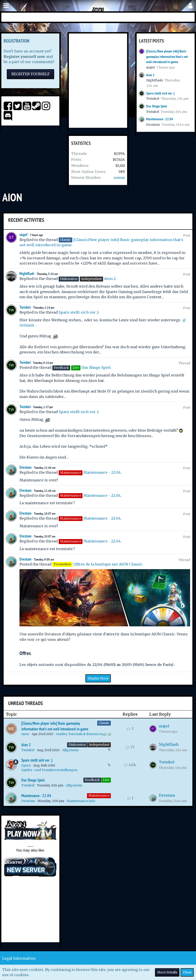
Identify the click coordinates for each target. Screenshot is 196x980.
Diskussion (77, 745)
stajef (150, 67)
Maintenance (99, 795)
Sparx (26, 765)
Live (106, 780)
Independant (99, 745)
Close (187, 972)
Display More (98, 678)
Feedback (92, 780)
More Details (167, 972)
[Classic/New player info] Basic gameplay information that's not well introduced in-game (167, 57)
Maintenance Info (81, 801)
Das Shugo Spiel (157, 106)
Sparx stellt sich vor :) (160, 93)
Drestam (153, 125)
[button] (6, 6)
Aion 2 (150, 75)
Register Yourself (30, 74)
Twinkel (153, 99)
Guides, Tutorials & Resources (79, 734)
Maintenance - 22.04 (160, 119)
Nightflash (154, 80)
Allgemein (70, 750)
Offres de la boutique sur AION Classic (108, 564)
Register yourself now (24, 57)
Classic (104, 723)
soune (119, 178)
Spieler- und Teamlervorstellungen (49, 770)
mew (25, 734)
